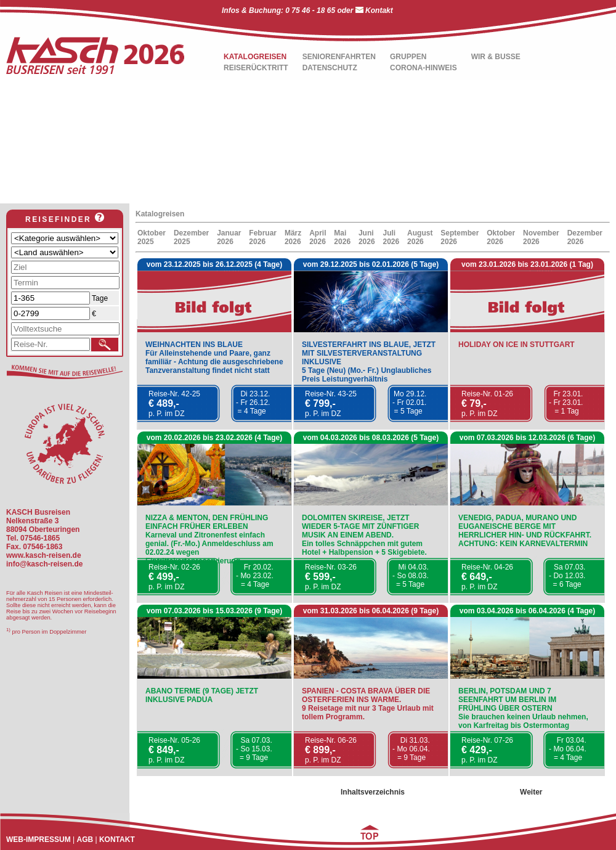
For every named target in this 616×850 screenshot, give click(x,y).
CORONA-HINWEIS (423, 68)
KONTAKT (117, 840)
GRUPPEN (408, 57)
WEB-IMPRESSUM (38, 840)
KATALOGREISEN (255, 57)
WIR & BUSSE (496, 57)
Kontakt (379, 10)
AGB (85, 840)
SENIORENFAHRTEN (339, 57)
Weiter (531, 792)
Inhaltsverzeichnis (373, 792)
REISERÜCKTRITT (256, 68)
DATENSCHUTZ (330, 68)
